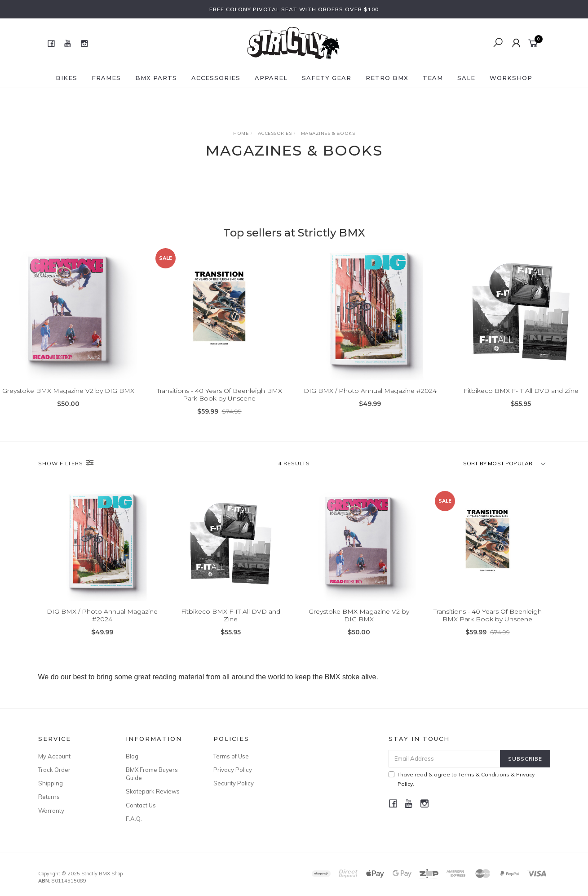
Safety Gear (327, 78)
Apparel (271, 78)
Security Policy (234, 783)
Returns (49, 797)
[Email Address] (444, 759)
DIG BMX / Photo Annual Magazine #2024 (370, 391)
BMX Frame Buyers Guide (152, 774)
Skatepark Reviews (153, 791)
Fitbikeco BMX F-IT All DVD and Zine (521, 391)
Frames (106, 78)
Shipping (51, 783)
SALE (466, 78)
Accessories (216, 78)
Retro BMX (387, 78)
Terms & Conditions (484, 774)
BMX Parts (156, 78)
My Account (54, 756)
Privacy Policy (233, 770)
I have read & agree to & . (462, 779)
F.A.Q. (134, 819)
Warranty (51, 811)
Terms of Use (231, 756)
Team (433, 78)
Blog (132, 756)
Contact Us (141, 805)
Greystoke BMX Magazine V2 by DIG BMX (68, 391)
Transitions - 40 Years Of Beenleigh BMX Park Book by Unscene (219, 395)
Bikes (66, 78)
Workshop (511, 78)
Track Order (54, 770)
